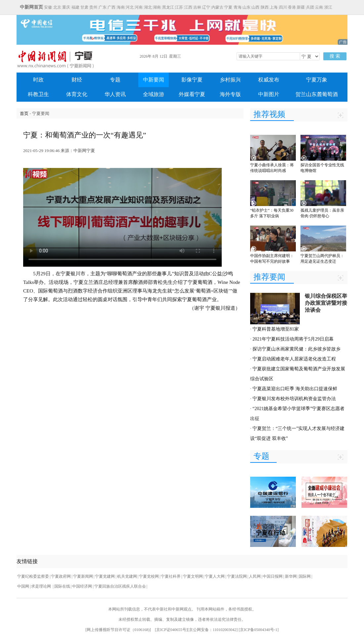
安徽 (48, 7)
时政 (38, 80)
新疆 (301, 7)
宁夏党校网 (149, 576)
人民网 (255, 576)
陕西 (265, 7)
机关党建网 (127, 576)
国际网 (305, 576)
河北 (130, 7)
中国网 (23, 586)
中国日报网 (273, 576)
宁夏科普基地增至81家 (276, 329)
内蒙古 (217, 7)
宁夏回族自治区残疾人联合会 (120, 586)
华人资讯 (115, 94)
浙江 (328, 7)
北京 (57, 7)
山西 (255, 7)
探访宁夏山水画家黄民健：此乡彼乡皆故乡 (296, 349)
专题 (115, 80)
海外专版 (230, 94)
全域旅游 (154, 94)
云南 (319, 7)
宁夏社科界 (171, 576)
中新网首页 (31, 7)
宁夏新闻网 (83, 576)
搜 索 (335, 56)
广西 (112, 7)
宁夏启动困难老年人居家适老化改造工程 (294, 359)
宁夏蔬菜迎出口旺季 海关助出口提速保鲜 (295, 389)
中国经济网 (82, 586)
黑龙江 (168, 7)
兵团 (310, 7)
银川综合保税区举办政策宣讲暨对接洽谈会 (326, 303)
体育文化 (77, 94)
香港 (292, 7)
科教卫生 (38, 94)
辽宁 (206, 7)
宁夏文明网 (193, 576)
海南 (121, 7)
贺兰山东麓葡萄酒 (317, 94)
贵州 (93, 7)
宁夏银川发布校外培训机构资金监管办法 (294, 399)
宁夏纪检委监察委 (33, 576)
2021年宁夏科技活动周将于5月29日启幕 (293, 339)
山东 (247, 7)
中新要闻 (154, 80)
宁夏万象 (317, 80)
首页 (24, 113)
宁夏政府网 (61, 576)
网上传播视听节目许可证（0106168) (118, 630)
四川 (283, 7)
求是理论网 (42, 586)
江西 (188, 7)
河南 (139, 7)
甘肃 (84, 7)
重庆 (66, 7)
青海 (238, 7)
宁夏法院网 (237, 576)
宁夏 (228, 7)
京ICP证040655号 (171, 630)
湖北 (148, 7)
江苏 (179, 7)
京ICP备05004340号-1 (259, 630)
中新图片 (269, 94)
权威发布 (269, 80)
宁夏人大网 (215, 576)
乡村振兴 (230, 80)
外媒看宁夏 (192, 94)
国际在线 (62, 586)
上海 (274, 7)
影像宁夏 (192, 80)
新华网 (291, 576)
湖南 (157, 7)
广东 (103, 7)
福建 (75, 7)
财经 (77, 80)
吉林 (197, 7)
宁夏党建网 (105, 576)
